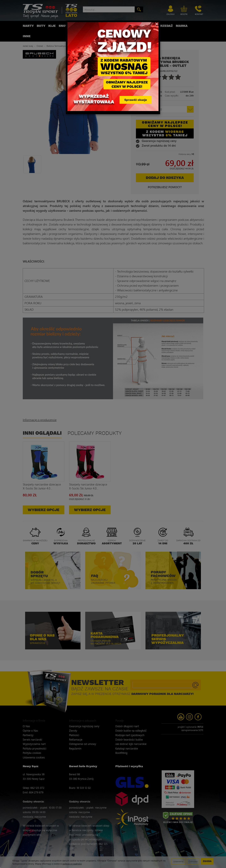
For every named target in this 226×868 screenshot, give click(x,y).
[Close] (157, 24)
